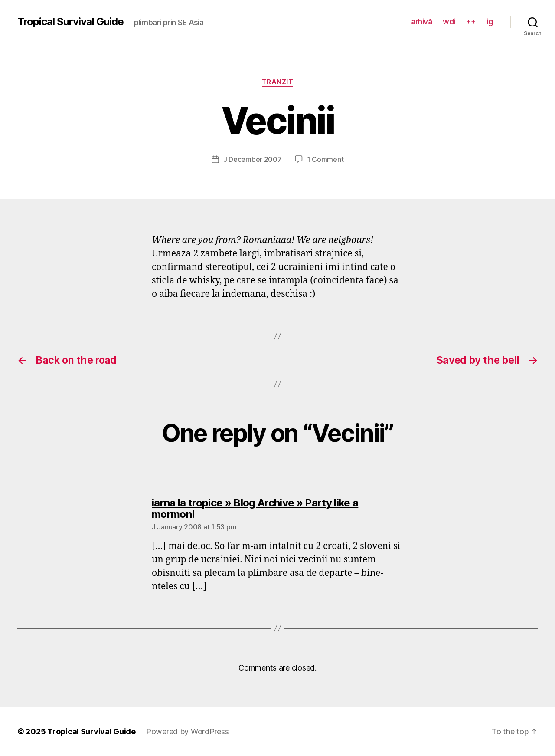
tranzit (278, 82)
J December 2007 (253, 159)
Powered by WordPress (188, 731)
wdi (449, 21)
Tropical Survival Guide (70, 22)
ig (490, 21)
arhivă (421, 21)
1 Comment (325, 159)
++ (471, 21)
